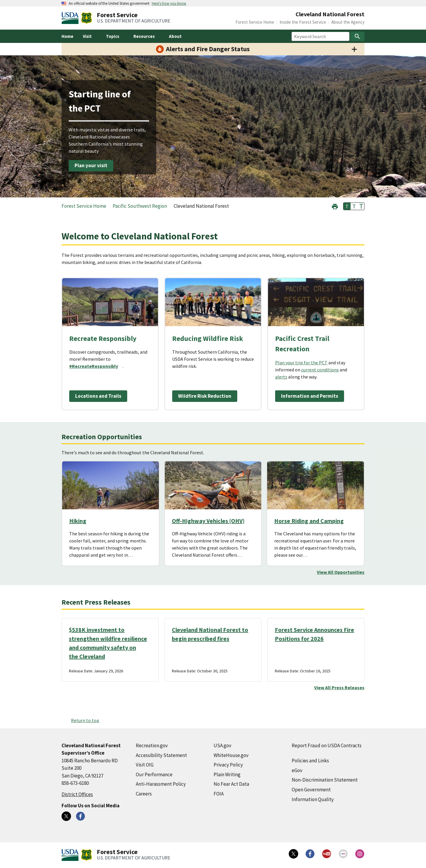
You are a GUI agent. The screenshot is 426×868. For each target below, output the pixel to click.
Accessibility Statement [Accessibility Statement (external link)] (161, 755)
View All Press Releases (339, 687)
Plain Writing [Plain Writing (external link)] (227, 774)
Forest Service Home (255, 22)
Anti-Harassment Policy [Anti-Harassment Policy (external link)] (161, 784)
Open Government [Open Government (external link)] (311, 790)
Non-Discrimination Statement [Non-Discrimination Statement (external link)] (325, 780)
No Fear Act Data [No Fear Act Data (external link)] (231, 784)
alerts (281, 377)
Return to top (85, 720)
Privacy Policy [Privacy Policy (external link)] (228, 765)
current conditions (320, 370)
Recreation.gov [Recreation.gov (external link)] (152, 745)
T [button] (347, 206)
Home (67, 36)
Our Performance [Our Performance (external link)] (154, 774)
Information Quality (313, 799)
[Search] (357, 36)
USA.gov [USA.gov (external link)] (222, 745)
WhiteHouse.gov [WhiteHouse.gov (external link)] (231, 755)
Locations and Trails (98, 396)
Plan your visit (91, 165)
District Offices (77, 794)
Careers (144, 794)
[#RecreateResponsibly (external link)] (96, 366)
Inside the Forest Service (303, 22)
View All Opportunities (341, 572)
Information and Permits (310, 396)
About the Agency (348, 22)
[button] (335, 206)
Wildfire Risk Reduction (205, 396)
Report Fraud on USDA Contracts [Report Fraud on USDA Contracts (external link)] (327, 745)
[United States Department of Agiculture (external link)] (71, 18)
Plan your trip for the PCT (301, 363)
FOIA (219, 794)
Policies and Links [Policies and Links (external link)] (310, 761)
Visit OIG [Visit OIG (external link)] (145, 765)
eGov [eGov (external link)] (297, 770)
